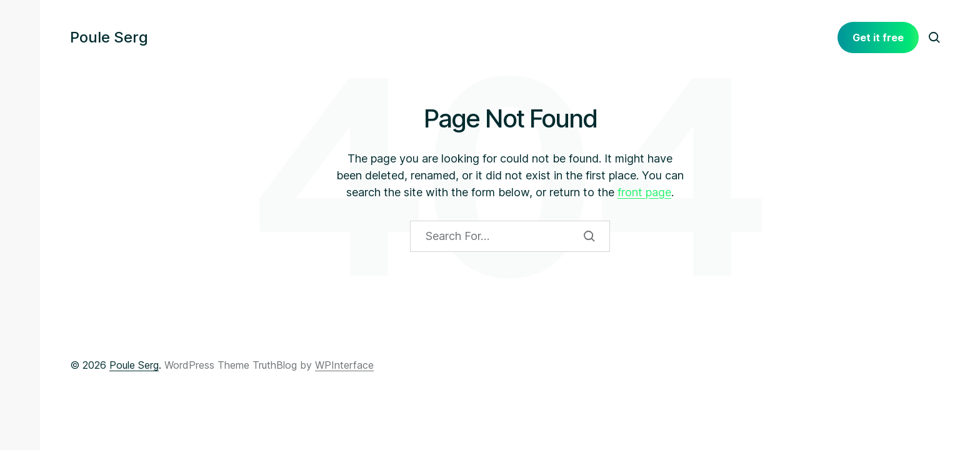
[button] (20, 37)
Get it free (878, 37)
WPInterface (344, 365)
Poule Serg (109, 37)
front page (644, 192)
